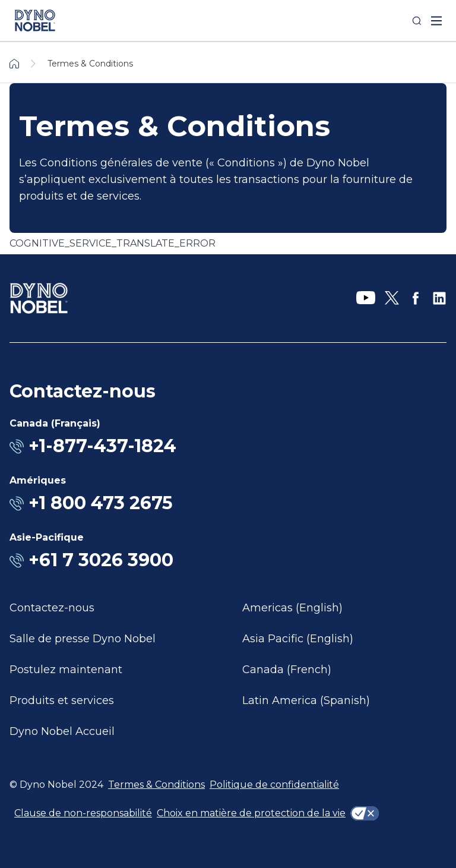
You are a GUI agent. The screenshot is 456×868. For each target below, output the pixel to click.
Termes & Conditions (156, 785)
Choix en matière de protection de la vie (251, 813)
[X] (392, 298)
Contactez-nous (52, 608)
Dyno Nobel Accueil (62, 731)
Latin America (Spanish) (306, 700)
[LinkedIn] (439, 298)
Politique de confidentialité (274, 785)
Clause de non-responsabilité (83, 813)
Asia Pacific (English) (298, 639)
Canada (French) (287, 670)
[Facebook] (416, 298)
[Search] (417, 21)
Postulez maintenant (66, 670)
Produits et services (62, 700)
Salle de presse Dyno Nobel (83, 639)
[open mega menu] (436, 21)
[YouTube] (366, 298)
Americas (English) (292, 608)
